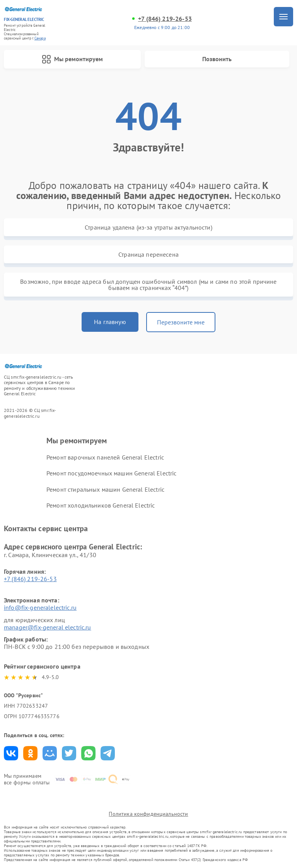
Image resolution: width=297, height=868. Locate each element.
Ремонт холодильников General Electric (101, 505)
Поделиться (11, 753)
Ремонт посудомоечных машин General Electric (111, 473)
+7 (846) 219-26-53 (165, 19)
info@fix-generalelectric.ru (40, 607)
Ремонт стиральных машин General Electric (105, 489)
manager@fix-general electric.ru (48, 627)
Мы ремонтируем (72, 59)
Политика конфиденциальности (148, 814)
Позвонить (217, 59)
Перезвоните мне (181, 322)
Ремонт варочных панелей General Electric (105, 457)
